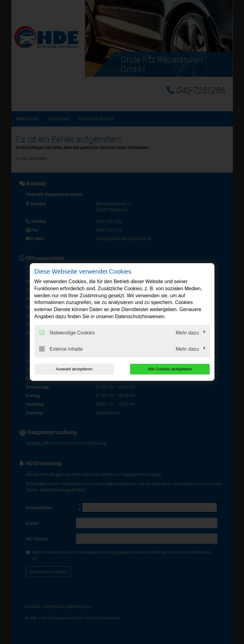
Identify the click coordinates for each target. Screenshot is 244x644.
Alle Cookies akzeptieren (170, 369)
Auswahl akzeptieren (74, 369)
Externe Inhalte (61, 349)
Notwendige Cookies (67, 333)
